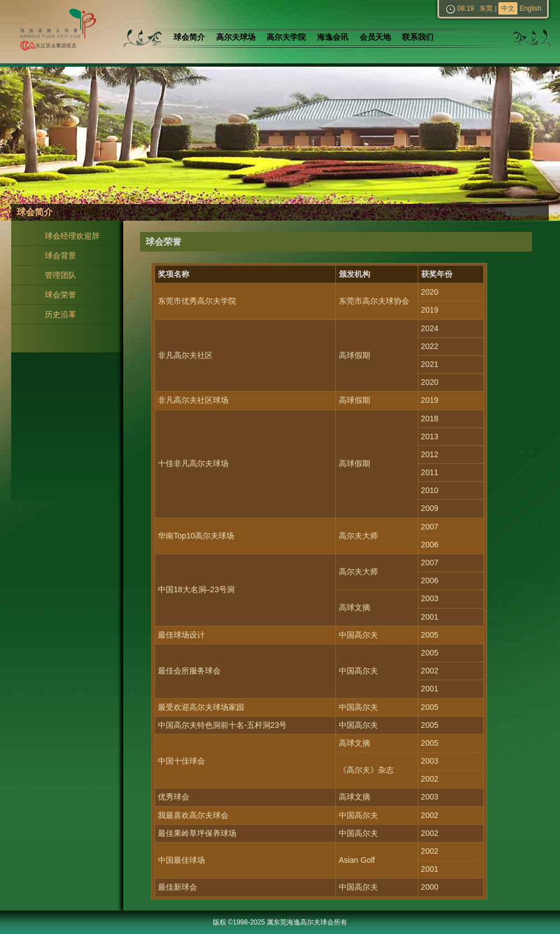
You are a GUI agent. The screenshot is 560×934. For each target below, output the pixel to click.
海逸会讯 (333, 37)
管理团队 (60, 275)
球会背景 (60, 255)
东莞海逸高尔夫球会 (56, 32)
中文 (508, 8)
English (531, 8)
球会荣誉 (60, 295)
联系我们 (418, 37)
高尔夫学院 (286, 37)
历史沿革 (60, 314)
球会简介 (189, 37)
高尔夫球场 (236, 37)
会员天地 (375, 37)
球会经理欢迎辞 (72, 236)
